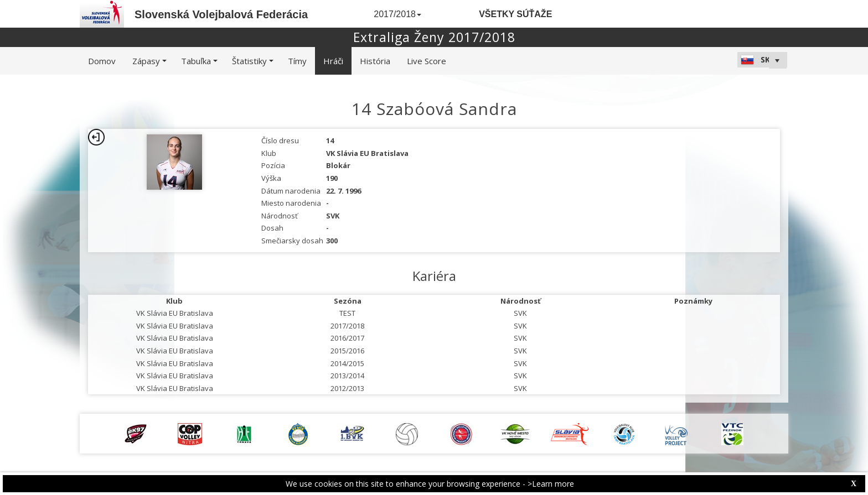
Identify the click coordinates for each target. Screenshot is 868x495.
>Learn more (551, 484)
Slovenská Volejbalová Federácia (221, 14)
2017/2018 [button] (397, 14)
